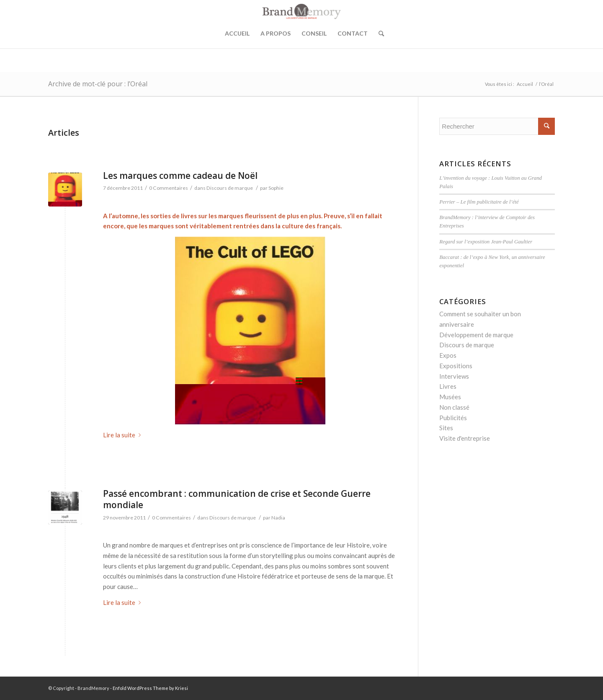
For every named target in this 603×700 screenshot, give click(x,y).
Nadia (278, 518)
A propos (276, 33)
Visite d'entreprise (465, 438)
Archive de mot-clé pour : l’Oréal (98, 84)
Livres (448, 386)
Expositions (456, 366)
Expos (448, 355)
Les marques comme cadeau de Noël (180, 176)
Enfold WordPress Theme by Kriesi (150, 688)
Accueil (237, 33)
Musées (450, 397)
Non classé (454, 407)
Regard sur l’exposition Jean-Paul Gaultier (486, 242)
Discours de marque (230, 188)
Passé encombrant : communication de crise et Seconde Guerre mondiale (237, 499)
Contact (353, 33)
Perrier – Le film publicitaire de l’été (479, 202)
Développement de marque (476, 335)
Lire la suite (124, 435)
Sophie (276, 188)
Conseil (314, 33)
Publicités (453, 418)
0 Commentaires (169, 188)
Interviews (454, 376)
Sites (446, 428)
